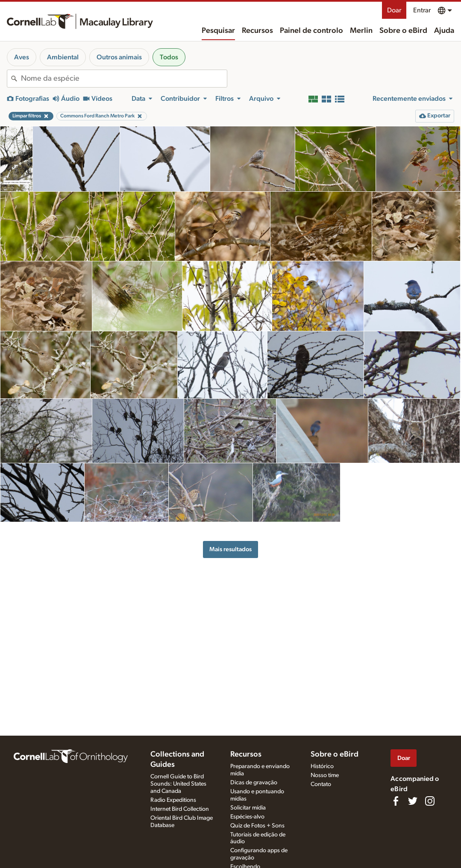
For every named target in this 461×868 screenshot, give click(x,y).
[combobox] (124, 79)
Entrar (422, 10)
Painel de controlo (311, 31)
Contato (321, 784)
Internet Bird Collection (180, 809)
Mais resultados (230, 549)
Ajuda (444, 31)
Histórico (322, 766)
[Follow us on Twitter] (413, 801)
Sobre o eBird (403, 31)
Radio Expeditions (173, 800)
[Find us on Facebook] (396, 801)
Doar (394, 10)
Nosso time (325, 775)
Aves (22, 57)
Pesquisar (218, 31)
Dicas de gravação (254, 783)
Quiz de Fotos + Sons (257, 826)
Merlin (361, 31)
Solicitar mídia (248, 808)
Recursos (257, 31)
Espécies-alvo (247, 817)
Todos (169, 57)
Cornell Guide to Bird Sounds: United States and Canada (178, 784)
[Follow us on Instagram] (430, 801)
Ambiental (63, 57)
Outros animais (119, 57)
